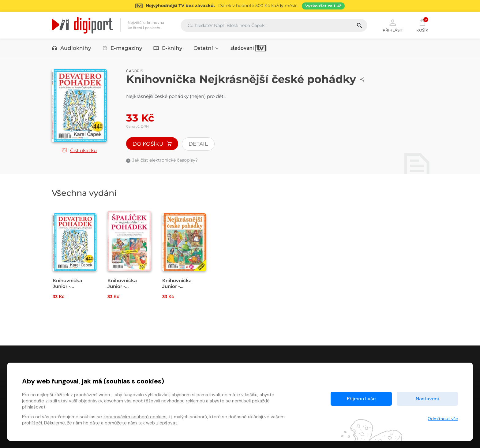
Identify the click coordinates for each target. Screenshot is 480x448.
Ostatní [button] (206, 48)
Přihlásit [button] (393, 25)
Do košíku (152, 144)
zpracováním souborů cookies (135, 417)
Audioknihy (71, 48)
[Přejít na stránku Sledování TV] (240, 6)
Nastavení (427, 399)
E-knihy (168, 48)
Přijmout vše (361, 399)
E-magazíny (122, 48)
